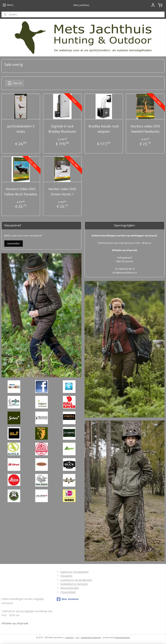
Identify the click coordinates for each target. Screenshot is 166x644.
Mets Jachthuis (68, 599)
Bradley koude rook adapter (104, 129)
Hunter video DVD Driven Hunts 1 (62, 192)
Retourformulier (70, 588)
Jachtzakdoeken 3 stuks (21, 129)
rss (77, 637)
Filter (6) (14, 83)
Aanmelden (14, 243)
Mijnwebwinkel (123, 637)
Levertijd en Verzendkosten (76, 580)
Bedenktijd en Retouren (74, 584)
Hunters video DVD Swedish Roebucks (145, 129)
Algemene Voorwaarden (74, 572)
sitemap (70, 637)
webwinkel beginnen (91, 637)
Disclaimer (66, 576)
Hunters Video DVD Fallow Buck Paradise (21, 192)
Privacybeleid (68, 592)
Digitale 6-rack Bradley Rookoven (62, 129)
